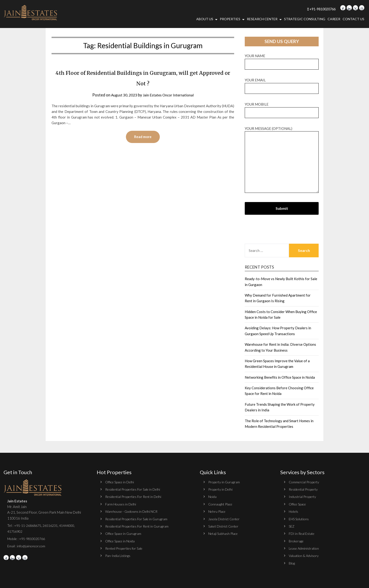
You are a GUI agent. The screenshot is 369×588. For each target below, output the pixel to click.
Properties (230, 19)
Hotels (294, 511)
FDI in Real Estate (303, 533)
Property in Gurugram (225, 482)
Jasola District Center (225, 519)
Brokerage (297, 541)
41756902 (16, 531)
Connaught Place (221, 504)
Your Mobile (282, 108)
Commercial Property (305, 482)
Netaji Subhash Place (224, 533)
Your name (282, 60)
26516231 (54, 525)
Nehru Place (218, 511)
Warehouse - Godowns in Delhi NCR (133, 511)
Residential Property (305, 489)
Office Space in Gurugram (124, 533)
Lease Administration (305, 548)
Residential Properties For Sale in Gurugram (139, 519)
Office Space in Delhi (121, 482)
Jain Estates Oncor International (170, 95)
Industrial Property (303, 497)
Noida (213, 497)
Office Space (298, 504)
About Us (205, 19)
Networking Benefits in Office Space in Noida (280, 377)
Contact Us (353, 19)
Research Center (262, 19)
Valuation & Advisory (305, 556)
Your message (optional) (282, 160)
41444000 (72, 525)
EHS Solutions (299, 519)
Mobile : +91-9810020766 (28, 539)
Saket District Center (225, 526)
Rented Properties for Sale (126, 548)
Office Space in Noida (121, 541)
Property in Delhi (221, 489)
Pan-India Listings (119, 556)
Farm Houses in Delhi (121, 504)
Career (334, 19)
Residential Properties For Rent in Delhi (136, 497)
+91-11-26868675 (29, 525)
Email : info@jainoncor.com (27, 546)
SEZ (292, 526)
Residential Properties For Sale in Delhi (135, 489)
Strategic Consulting (305, 19)
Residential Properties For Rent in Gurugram (140, 526)
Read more (143, 137)
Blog (292, 563)
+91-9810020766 (312, 9)
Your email (282, 84)
